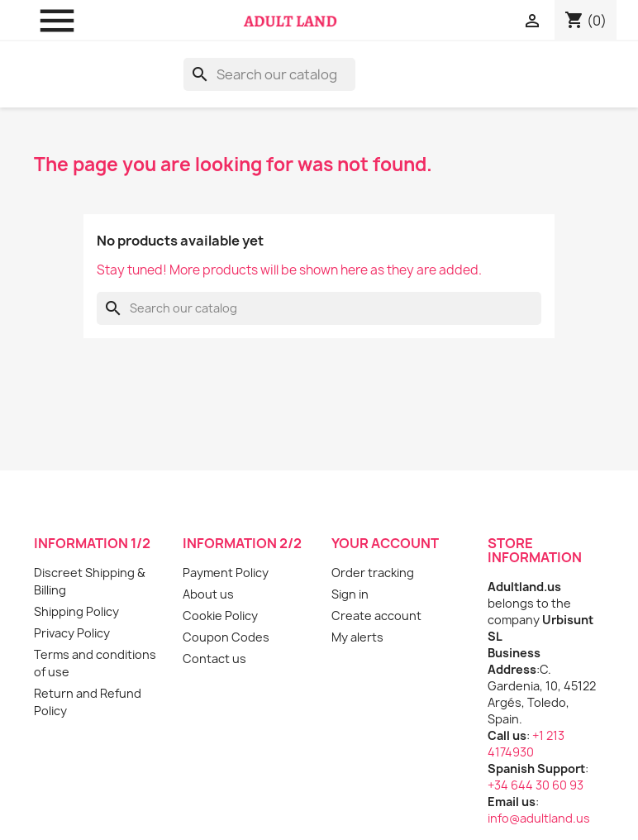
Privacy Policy (72, 633)
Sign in (350, 594)
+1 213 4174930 (526, 744)
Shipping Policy (76, 611)
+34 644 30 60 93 (536, 785)
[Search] (269, 74)
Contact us (214, 659)
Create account (376, 616)
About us (208, 594)
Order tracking (373, 573)
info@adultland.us (539, 818)
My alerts (357, 637)
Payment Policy (226, 573)
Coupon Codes (226, 637)
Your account (385, 543)
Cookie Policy (220, 616)
